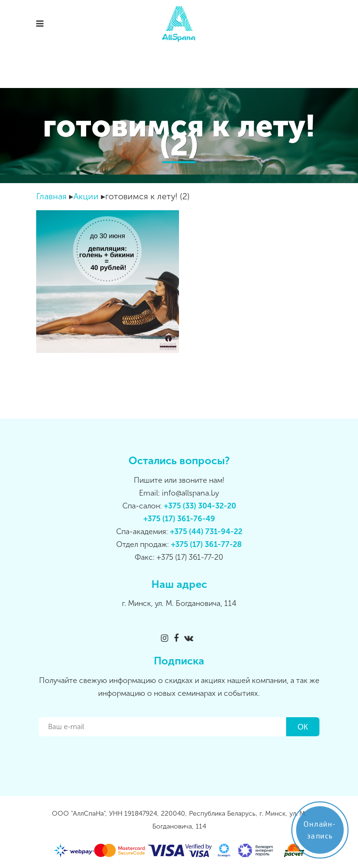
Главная (51, 196)
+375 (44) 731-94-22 (206, 532)
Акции (86, 196)
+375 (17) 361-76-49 (179, 519)
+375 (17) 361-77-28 (206, 544)
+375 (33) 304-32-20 (200, 506)
